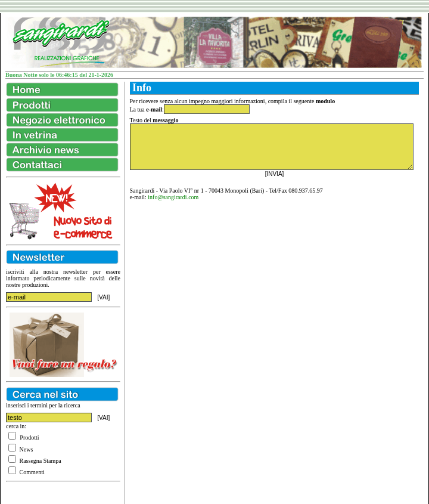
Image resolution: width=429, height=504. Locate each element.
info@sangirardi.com (173, 197)
